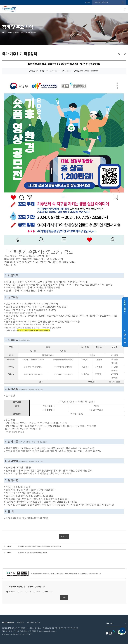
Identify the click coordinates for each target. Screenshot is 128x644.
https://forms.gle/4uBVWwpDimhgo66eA (34, 330)
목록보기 (64, 536)
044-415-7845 (13, 631)
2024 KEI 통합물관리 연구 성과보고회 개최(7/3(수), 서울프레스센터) (39, 546)
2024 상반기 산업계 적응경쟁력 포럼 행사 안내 (32, 553)
